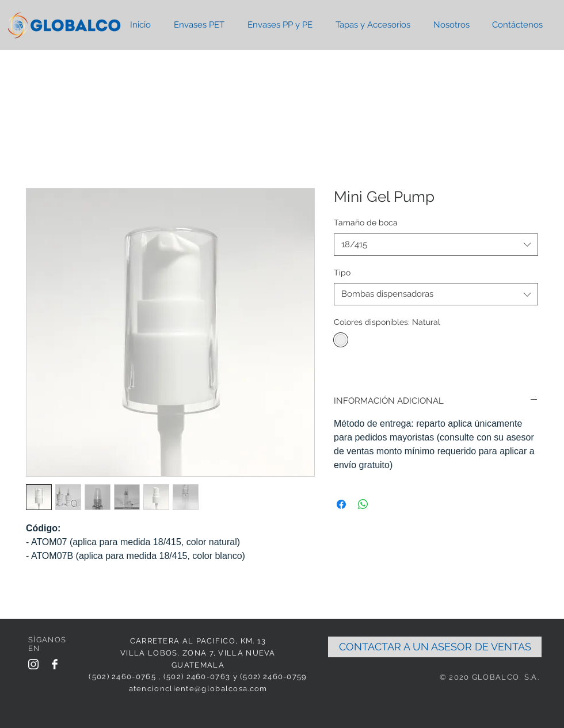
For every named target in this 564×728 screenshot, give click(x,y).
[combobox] (436, 245)
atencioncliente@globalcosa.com (198, 689)
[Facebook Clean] (55, 664)
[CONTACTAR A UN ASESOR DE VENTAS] (435, 647)
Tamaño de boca (366, 223)
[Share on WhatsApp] (363, 504)
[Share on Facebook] (341, 504)
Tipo (342, 273)
